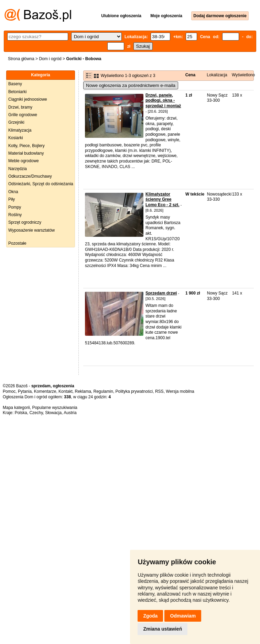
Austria (70, 413)
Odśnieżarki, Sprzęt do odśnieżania (41, 184)
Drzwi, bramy (20, 107)
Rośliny (15, 215)
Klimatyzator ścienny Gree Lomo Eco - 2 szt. (162, 199)
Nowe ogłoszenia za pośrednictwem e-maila (131, 85)
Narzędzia (18, 169)
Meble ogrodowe (24, 161)
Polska (21, 413)
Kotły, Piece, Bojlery (26, 146)
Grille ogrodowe (23, 115)
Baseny (15, 84)
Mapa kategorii (16, 408)
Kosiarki (16, 138)
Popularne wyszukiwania (55, 408)
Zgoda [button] (150, 616)
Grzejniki (16, 122)
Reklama (83, 391)
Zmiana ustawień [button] (162, 629)
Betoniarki (17, 92)
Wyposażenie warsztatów (31, 230)
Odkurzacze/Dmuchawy (30, 176)
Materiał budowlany (26, 153)
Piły (12, 199)
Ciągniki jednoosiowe (28, 99)
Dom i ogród (50, 59)
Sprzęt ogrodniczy (25, 222)
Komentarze (45, 391)
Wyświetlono (243, 75)
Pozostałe (17, 243)
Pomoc (9, 391)
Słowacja (53, 413)
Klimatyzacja (20, 130)
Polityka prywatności (134, 391)
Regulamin (103, 391)
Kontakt (66, 391)
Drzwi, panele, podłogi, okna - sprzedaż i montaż (163, 101)
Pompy (15, 207)
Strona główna (21, 59)
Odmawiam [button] (183, 616)
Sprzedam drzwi (161, 293)
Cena (190, 75)
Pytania (25, 391)
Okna (13, 192)
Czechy (36, 413)
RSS (159, 391)
